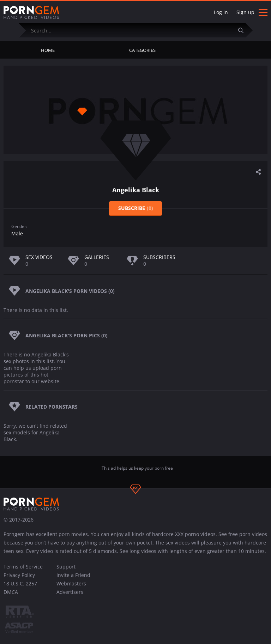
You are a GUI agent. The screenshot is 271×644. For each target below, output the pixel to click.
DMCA (11, 592)
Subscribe (136, 208)
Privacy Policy (19, 575)
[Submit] (244, 30)
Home (48, 50)
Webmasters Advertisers (71, 588)
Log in (221, 12)
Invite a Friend (73, 575)
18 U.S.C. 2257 (20, 583)
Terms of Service (23, 567)
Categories (142, 50)
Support (66, 567)
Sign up (245, 12)
